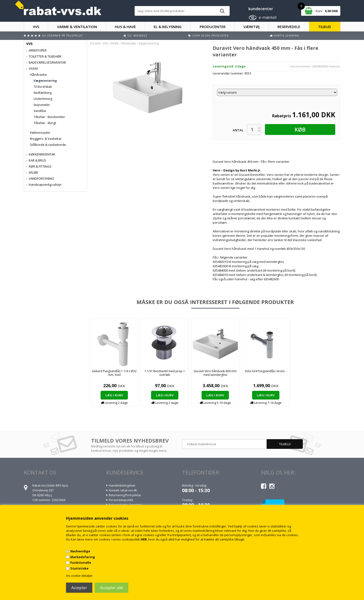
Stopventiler (42, 105)
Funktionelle (81, 563)
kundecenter (261, 9)
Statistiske (79, 568)
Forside (95, 43)
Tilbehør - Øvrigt (45, 123)
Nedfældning (43, 93)
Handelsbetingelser (122, 485)
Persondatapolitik (121, 500)
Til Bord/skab (43, 87)
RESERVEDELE (289, 27)
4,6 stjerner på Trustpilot (62, 36)
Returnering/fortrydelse (125, 495)
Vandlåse (40, 111)
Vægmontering (45, 81)
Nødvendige (80, 551)
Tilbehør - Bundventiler (49, 117)
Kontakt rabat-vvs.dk (123, 490)
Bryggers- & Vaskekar (46, 139)
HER (144, 539)
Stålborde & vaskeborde (48, 145)
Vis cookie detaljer (79, 576)
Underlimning (43, 99)
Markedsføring (83, 557)
